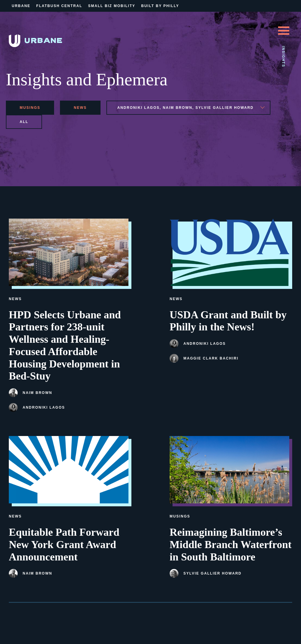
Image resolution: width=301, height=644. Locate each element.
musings (30, 108)
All (24, 122)
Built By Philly (160, 6)
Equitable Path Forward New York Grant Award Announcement (64, 545)
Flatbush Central (59, 6)
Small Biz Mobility (112, 6)
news (80, 108)
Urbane (21, 6)
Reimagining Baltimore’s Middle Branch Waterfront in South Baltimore (231, 545)
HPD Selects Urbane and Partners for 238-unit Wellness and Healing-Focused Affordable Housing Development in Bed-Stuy (65, 346)
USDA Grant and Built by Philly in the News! (228, 321)
